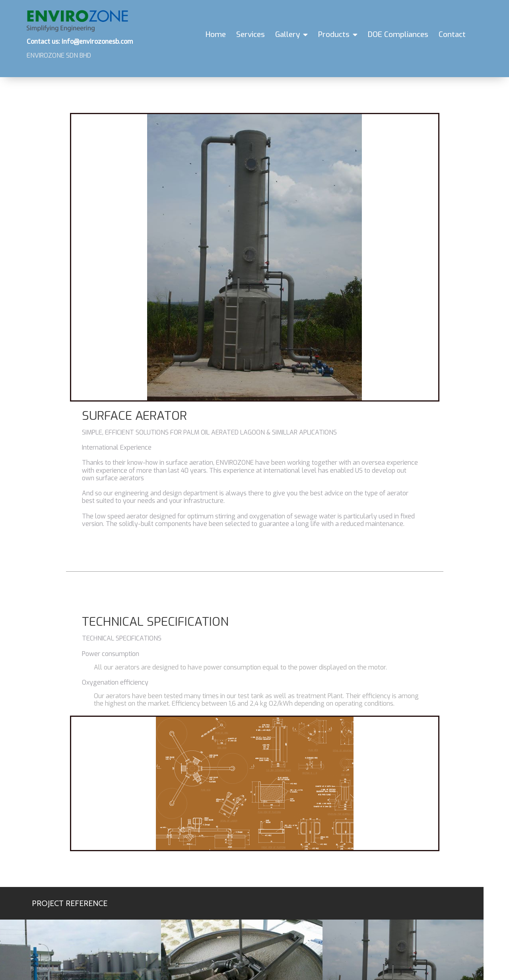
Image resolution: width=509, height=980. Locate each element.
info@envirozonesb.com (138, 927)
